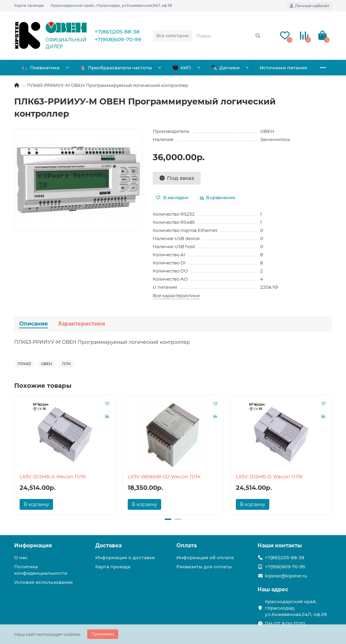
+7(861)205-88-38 (117, 32)
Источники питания (283, 68)
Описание (34, 324)
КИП (182, 68)
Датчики (226, 68)
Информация (33, 545)
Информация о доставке (125, 557)
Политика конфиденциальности (41, 570)
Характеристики (82, 324)
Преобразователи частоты (116, 68)
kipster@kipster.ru (286, 576)
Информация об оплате (205, 557)
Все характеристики (176, 295)
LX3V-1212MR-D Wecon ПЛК (269, 477)
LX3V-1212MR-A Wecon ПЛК (53, 477)
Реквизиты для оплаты (204, 567)
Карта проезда (29, 5)
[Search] (229, 36)
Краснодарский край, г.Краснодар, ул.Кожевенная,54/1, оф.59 (111, 5)
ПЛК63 (24, 364)
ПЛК (67, 364)
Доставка (108, 545)
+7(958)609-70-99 (118, 39)
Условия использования (43, 582)
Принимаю (103, 634)
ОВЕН (267, 131)
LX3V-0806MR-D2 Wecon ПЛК (164, 477)
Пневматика (41, 68)
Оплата (187, 545)
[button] (168, 519)
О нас (21, 557)
